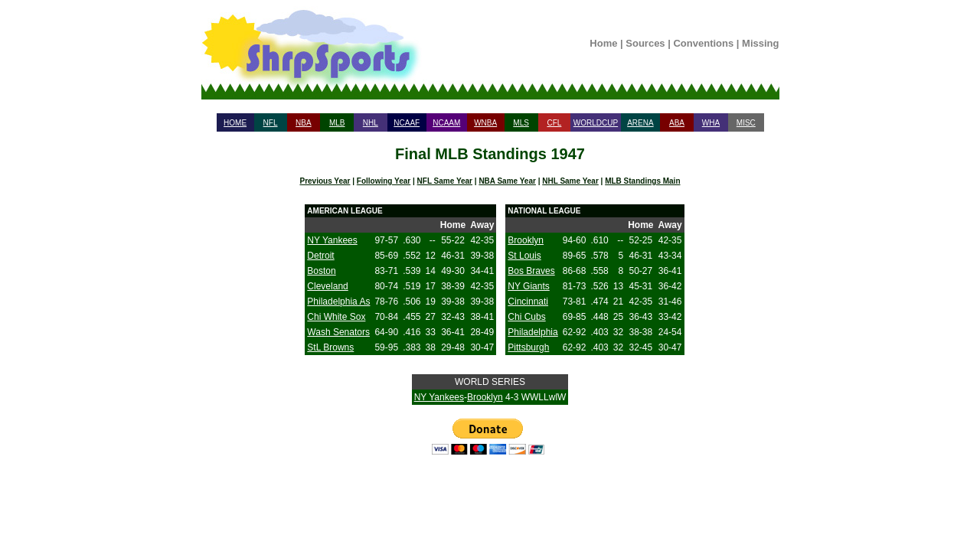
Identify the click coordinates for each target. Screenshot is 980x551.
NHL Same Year (570, 181)
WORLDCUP (596, 123)
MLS (521, 123)
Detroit (320, 256)
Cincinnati (528, 302)
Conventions (703, 43)
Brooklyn (526, 240)
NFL (271, 123)
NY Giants (528, 286)
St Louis (524, 256)
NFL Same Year (445, 181)
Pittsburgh (528, 347)
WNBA (485, 123)
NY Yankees (332, 240)
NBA (304, 123)
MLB (337, 123)
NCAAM (446, 123)
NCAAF (407, 123)
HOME (235, 123)
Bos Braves (531, 271)
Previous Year (325, 181)
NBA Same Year (507, 181)
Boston (321, 271)
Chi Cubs (526, 317)
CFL (554, 123)
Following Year (384, 181)
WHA (711, 123)
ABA (677, 123)
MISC (746, 123)
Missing (760, 43)
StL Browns (330, 347)
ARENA (640, 123)
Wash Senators (338, 332)
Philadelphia (532, 332)
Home (603, 43)
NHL (371, 123)
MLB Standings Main (642, 181)
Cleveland (327, 286)
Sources (645, 43)
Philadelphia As (338, 302)
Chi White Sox (336, 317)
